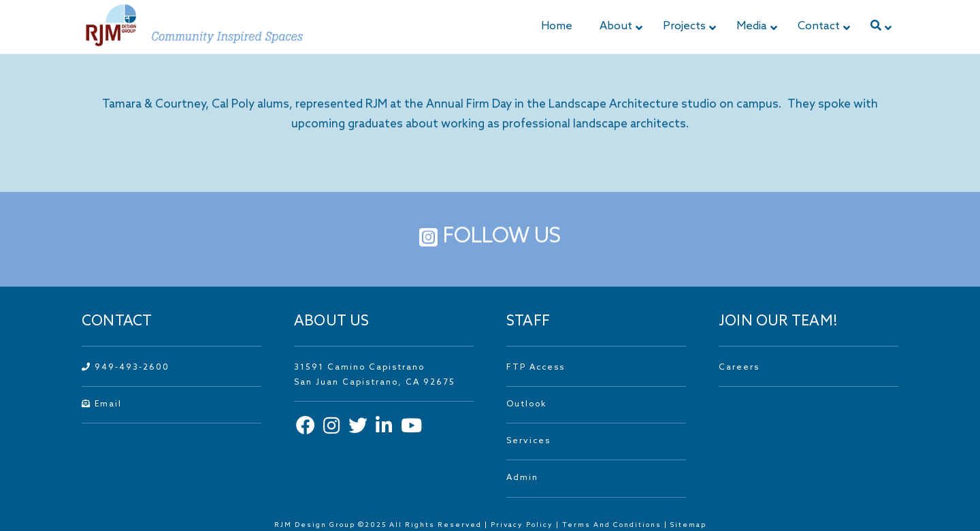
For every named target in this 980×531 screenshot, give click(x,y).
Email (102, 404)
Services (528, 441)
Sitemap (688, 525)
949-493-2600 (126, 368)
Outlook (526, 404)
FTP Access (536, 368)
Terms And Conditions (613, 525)
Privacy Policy (522, 525)
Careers (739, 368)
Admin (522, 478)
